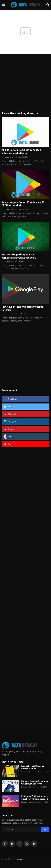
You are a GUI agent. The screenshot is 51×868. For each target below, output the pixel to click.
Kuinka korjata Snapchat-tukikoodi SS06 (33, 767)
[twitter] (12, 844)
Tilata (45, 829)
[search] (48, 5)
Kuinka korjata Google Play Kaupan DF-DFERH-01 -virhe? (23, 204)
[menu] (3, 5)
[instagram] (27, 844)
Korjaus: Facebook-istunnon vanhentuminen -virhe (35, 782)
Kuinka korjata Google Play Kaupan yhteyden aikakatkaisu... (21, 152)
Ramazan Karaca (8, 157)
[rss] (34, 844)
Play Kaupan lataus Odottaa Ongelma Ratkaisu (23, 308)
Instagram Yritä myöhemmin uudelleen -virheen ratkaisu (35, 798)
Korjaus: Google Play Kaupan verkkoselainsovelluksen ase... (19, 256)
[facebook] (5, 844)
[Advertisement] (26, 85)
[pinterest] (19, 844)
